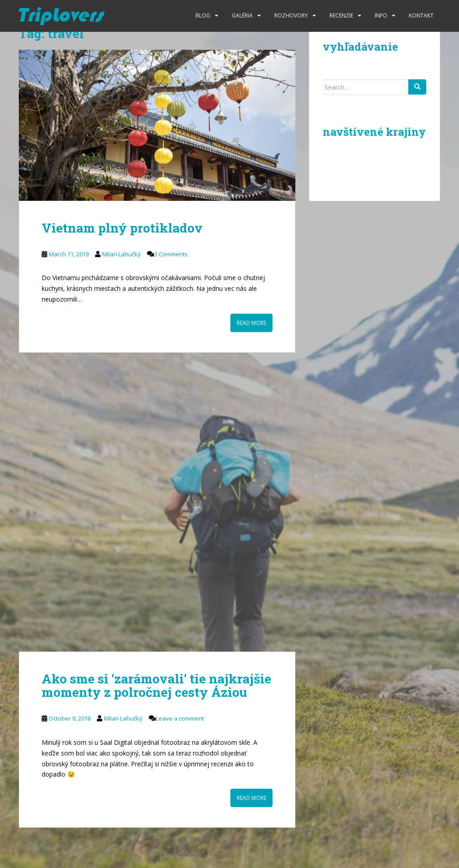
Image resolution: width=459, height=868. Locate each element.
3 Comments (171, 254)
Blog (203, 15)
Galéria (242, 15)
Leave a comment (180, 718)
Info (381, 15)
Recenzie (341, 15)
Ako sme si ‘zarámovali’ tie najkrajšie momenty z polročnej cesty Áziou (156, 686)
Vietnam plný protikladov (122, 228)
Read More (251, 323)
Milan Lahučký (121, 254)
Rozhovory (291, 15)
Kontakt (421, 15)
